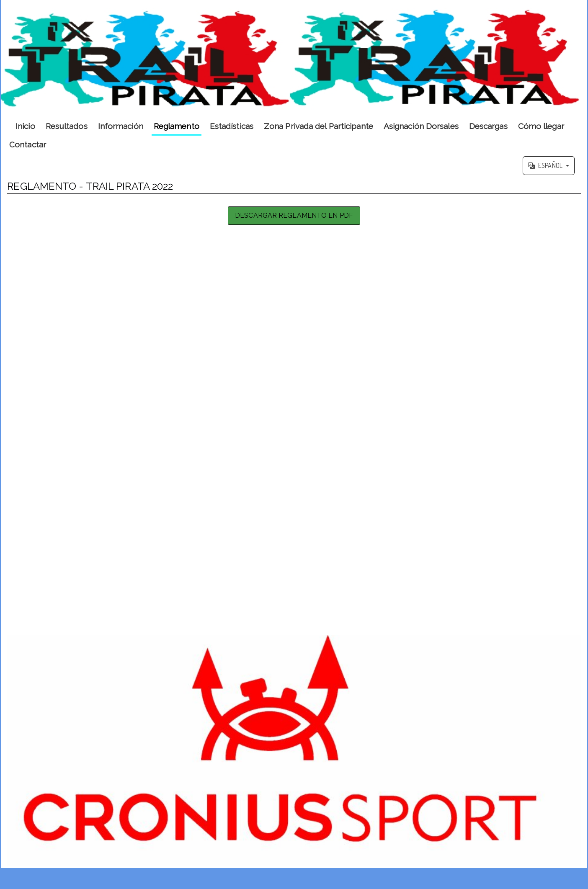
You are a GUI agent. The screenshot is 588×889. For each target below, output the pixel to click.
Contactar (28, 144)
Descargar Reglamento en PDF (294, 215)
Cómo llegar (541, 126)
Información (121, 126)
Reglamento (177, 126)
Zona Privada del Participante (318, 126)
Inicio (25, 126)
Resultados (67, 126)
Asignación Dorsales (421, 126)
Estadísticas (232, 126)
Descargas (488, 126)
